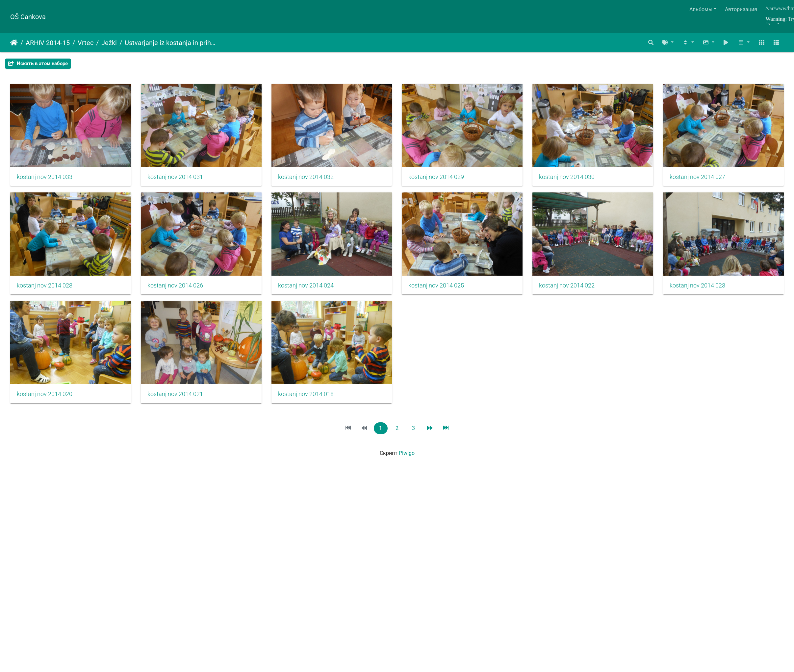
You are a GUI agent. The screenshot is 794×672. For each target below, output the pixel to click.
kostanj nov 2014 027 (45, 292)
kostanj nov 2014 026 (315, 292)
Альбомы (701, 9)
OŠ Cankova (28, 17)
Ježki (109, 43)
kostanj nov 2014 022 (45, 403)
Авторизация (741, 9)
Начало (14, 43)
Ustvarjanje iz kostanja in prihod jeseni (170, 43)
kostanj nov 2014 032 (315, 180)
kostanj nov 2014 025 (585, 292)
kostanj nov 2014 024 (450, 292)
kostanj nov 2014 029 (450, 180)
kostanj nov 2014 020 (315, 403)
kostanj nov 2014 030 (585, 180)
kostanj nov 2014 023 (179, 403)
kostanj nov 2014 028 (179, 292)
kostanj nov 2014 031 (179, 180)
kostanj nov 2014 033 (45, 180)
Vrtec (86, 43)
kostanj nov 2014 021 (450, 403)
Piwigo (407, 462)
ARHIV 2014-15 (48, 43)
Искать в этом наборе (38, 63)
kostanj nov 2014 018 (585, 403)
